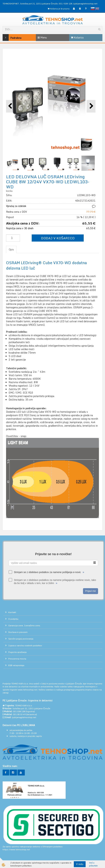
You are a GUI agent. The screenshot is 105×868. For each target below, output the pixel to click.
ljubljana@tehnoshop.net (85, 4)
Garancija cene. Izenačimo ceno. (24, 625)
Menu (42, 37)
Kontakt (12, 612)
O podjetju (13, 619)
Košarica (77, 37)
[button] (91, 106)
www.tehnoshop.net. (28, 690)
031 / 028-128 (65, 4)
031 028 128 (19, 711)
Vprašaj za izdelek (16, 206)
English (97, 9)
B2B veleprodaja (16, 665)
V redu (80, 864)
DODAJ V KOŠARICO (58, 238)
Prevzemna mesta (17, 659)
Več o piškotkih (93, 864)
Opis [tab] (11, 249)
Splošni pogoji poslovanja (21, 639)
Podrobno (9, 37)
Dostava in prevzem (18, 632)
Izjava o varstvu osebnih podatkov (25, 645)
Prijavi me (91, 591)
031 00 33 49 (19, 714)
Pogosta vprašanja (17, 652)
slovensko (93, 9)
